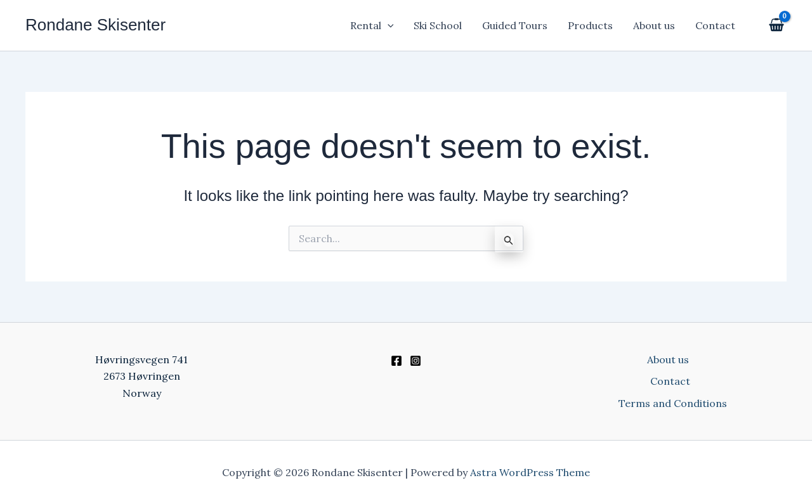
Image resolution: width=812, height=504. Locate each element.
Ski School (438, 25)
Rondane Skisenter (95, 25)
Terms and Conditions (673, 403)
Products (590, 25)
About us (654, 25)
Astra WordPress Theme (530, 472)
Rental (372, 25)
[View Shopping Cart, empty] (775, 26)
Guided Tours (515, 25)
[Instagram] (416, 361)
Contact (715, 25)
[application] (388, 25)
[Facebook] (396, 361)
